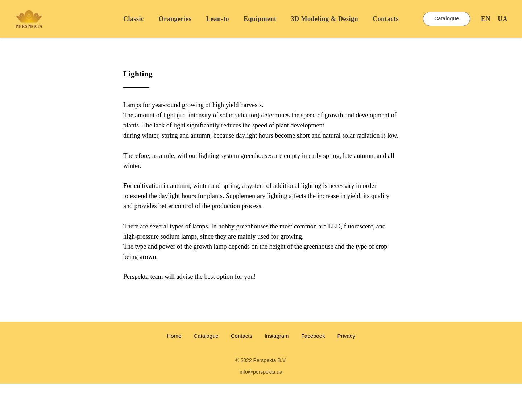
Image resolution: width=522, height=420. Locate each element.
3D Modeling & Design (325, 19)
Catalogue (206, 336)
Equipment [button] (260, 19)
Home (174, 336)
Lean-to (217, 19)
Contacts (386, 19)
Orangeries (175, 19)
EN (486, 19)
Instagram (277, 336)
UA (503, 19)
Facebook (313, 336)
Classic (134, 19)
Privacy (346, 336)
